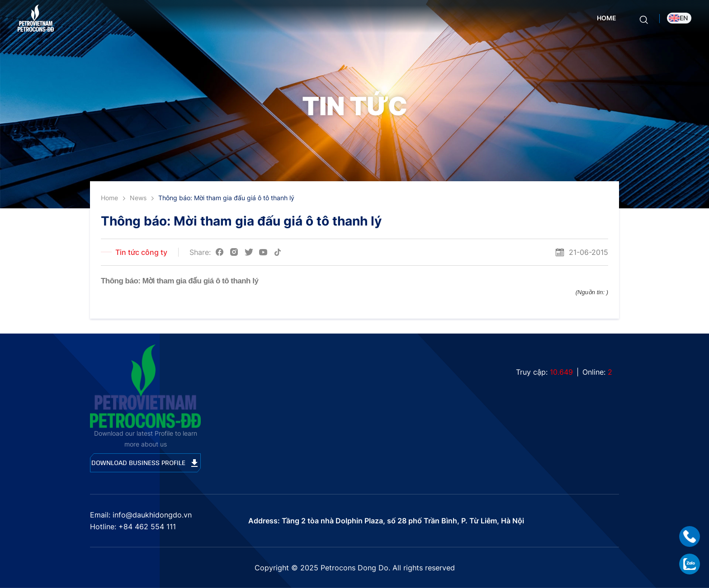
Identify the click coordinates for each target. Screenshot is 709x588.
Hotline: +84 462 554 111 (133, 527)
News (138, 198)
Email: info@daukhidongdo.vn (141, 515)
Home (607, 18)
